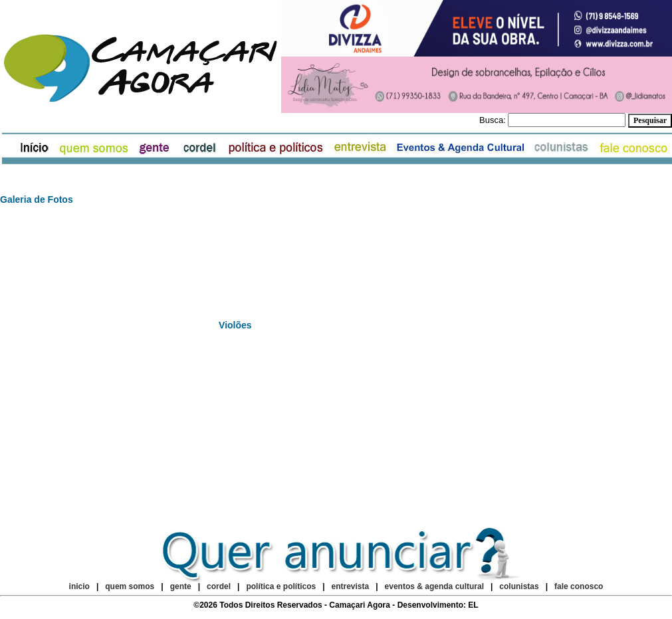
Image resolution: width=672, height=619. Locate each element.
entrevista (351, 586)
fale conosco (579, 586)
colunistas (519, 586)
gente (181, 586)
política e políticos (281, 586)
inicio (79, 586)
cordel (219, 586)
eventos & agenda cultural (434, 586)
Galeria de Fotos (37, 199)
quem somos (131, 586)
